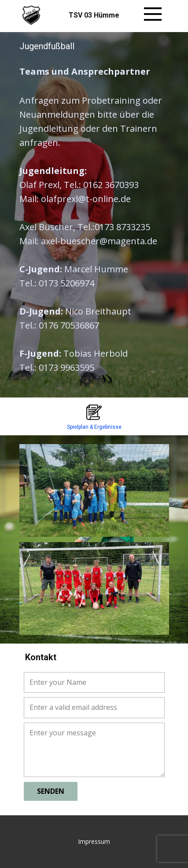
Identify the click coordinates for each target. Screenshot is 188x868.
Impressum (94, 841)
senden (51, 791)
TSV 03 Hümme (94, 15)
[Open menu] (153, 14)
